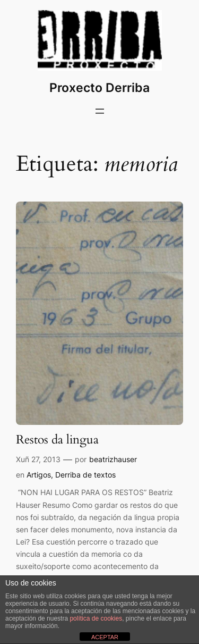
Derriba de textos (85, 475)
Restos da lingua (57, 440)
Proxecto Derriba (99, 87)
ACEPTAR (105, 637)
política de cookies (96, 618)
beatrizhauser (113, 459)
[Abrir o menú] (100, 111)
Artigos (39, 475)
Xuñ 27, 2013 (38, 459)
